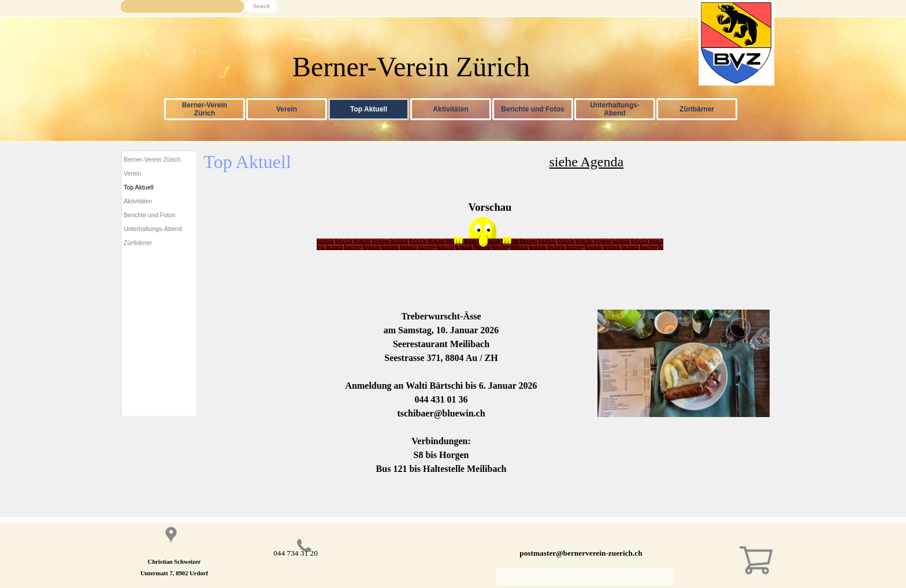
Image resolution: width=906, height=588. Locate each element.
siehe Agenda (587, 162)
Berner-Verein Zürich (205, 109)
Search (261, 6)
